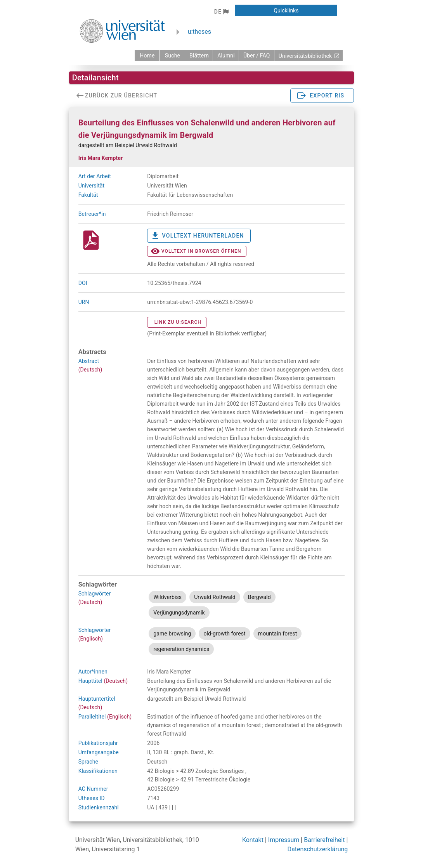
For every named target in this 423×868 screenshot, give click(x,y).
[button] (221, 12)
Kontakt (253, 840)
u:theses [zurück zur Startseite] (199, 32)
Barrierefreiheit (324, 840)
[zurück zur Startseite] (147, 56)
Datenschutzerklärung (318, 849)
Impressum (284, 840)
